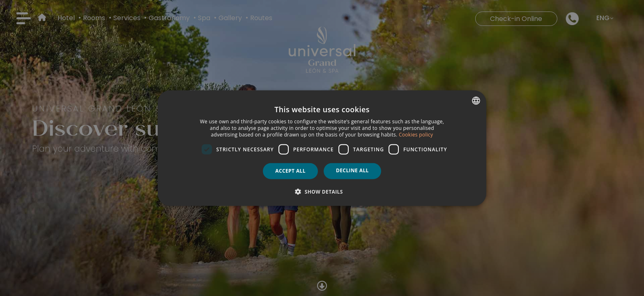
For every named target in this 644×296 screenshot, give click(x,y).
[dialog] (322, 148)
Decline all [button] (352, 170)
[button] (322, 191)
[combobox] (476, 101)
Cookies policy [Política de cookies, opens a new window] (416, 134)
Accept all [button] (290, 171)
